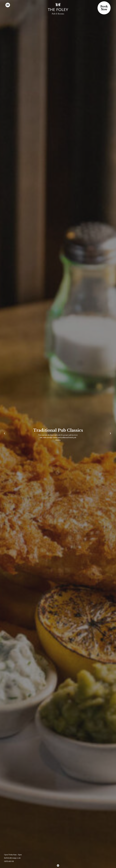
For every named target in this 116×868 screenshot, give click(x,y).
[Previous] (5, 434)
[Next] (111, 434)
